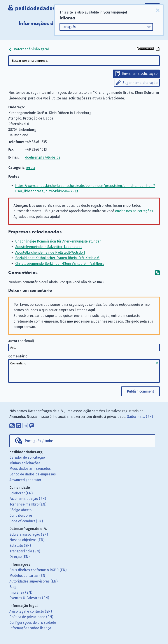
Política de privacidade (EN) (31, 617)
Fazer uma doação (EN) (28, 499)
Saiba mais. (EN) (140, 417)
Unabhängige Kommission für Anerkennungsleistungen (58, 241)
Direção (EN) (19, 557)
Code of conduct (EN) (26, 521)
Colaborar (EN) (21, 493)
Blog (13, 587)
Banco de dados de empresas (33, 474)
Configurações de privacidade (33, 623)
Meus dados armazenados (30, 469)
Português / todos (39, 441)
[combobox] (84, 61)
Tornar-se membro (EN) (28, 504)
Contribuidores (21, 515)
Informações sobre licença (30, 628)
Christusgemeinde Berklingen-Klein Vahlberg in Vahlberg (60, 264)
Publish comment (140, 391)
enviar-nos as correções (134, 211)
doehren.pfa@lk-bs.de (43, 157)
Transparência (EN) (25, 551)
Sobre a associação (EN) (29, 534)
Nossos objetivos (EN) (27, 540)
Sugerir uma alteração (140, 83)
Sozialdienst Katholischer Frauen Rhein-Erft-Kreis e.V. (57, 258)
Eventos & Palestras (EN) (29, 598)
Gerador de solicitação (27, 457)
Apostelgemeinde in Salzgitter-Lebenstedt (49, 247)
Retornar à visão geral (29, 49)
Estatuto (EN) (20, 546)
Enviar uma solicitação (140, 74)
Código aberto (20, 510)
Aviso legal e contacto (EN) (31, 611)
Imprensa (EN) (21, 592)
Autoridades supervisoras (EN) (33, 581)
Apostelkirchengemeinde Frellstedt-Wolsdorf (50, 252)
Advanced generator (25, 480)
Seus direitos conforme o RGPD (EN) (38, 570)
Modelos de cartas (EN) (28, 576)
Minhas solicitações (25, 463)
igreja (31, 168)
